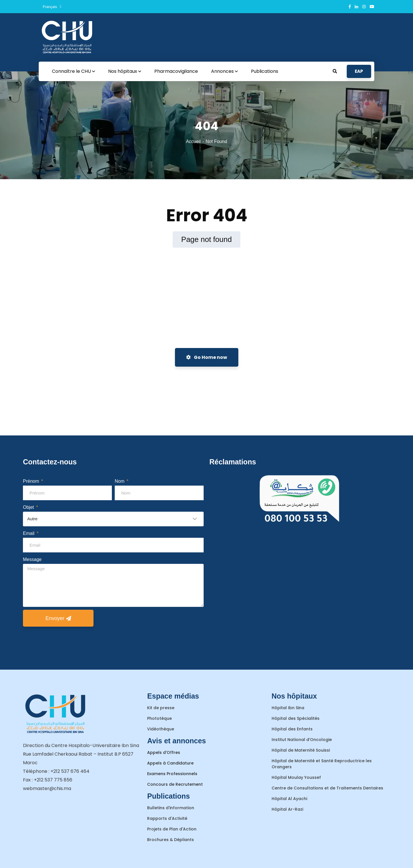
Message (32, 559)
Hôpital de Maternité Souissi (301, 750)
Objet (29, 507)
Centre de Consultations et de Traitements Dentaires (327, 788)
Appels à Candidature (170, 763)
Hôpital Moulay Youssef (296, 777)
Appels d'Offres (164, 752)
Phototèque (159, 718)
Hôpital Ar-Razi (287, 809)
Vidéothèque (161, 729)
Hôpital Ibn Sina (288, 708)
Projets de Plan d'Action (172, 829)
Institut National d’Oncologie (302, 740)
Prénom (32, 481)
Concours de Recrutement (175, 784)
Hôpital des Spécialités (296, 718)
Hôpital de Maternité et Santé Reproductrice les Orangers (322, 764)
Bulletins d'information (171, 808)
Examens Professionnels (172, 774)
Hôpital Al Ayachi (289, 799)
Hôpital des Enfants (292, 729)
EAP (359, 71)
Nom (120, 481)
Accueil (193, 141)
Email (29, 533)
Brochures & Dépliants (171, 840)
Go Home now (207, 357)
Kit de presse (161, 708)
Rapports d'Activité (167, 818)
